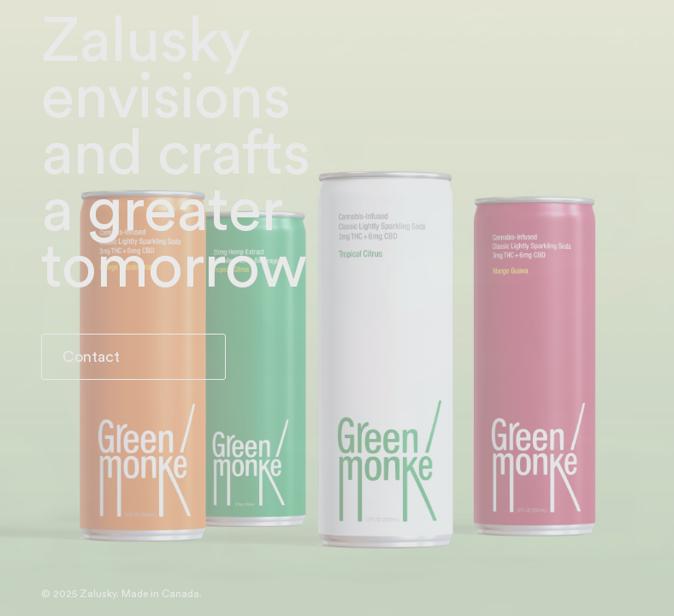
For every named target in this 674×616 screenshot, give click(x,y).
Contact (91, 357)
